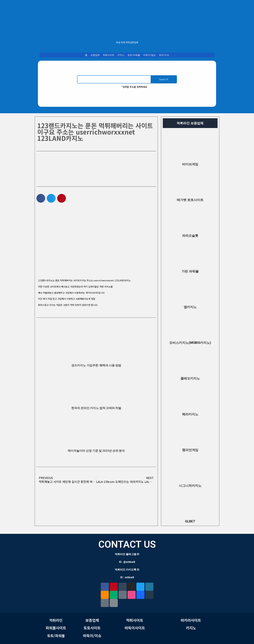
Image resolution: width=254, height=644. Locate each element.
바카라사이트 (191, 620)
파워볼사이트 (56, 628)
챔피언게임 (190, 450)
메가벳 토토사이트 (190, 200)
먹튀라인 (56, 620)
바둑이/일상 (149, 55)
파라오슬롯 (190, 236)
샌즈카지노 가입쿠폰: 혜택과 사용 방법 (96, 365)
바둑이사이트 (135, 628)
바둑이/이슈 (92, 636)
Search (164, 79)
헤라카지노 (190, 414)
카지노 (121, 55)
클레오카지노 (190, 378)
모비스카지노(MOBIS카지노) (190, 343)
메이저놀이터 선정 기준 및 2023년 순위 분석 (96, 451)
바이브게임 (190, 164)
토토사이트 (92, 628)
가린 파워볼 (190, 271)
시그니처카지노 (190, 486)
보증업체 (95, 55)
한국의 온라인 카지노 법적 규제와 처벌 (96, 408)
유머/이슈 (164, 55)
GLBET (190, 521)
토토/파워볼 (134, 55)
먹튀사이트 (109, 55)
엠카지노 (190, 307)
